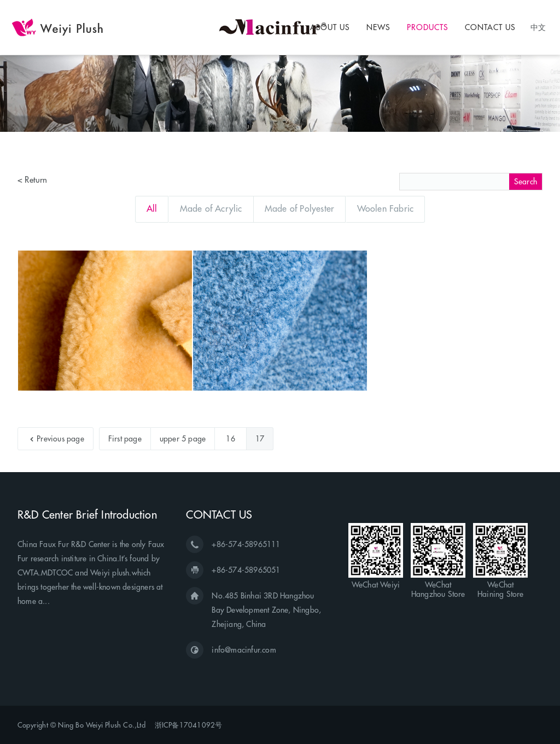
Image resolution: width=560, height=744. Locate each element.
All (152, 208)
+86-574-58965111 (246, 544)
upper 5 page (183, 439)
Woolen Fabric (386, 208)
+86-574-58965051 (246, 570)
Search (526, 182)
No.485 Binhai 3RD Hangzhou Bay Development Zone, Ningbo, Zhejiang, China (266, 610)
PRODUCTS (428, 27)
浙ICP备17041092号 (189, 725)
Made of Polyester (299, 208)
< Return (33, 180)
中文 (538, 27)
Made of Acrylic (211, 208)
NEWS (378, 27)
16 (231, 439)
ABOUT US (330, 27)
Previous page (57, 439)
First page (125, 439)
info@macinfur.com (244, 650)
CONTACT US (490, 27)
